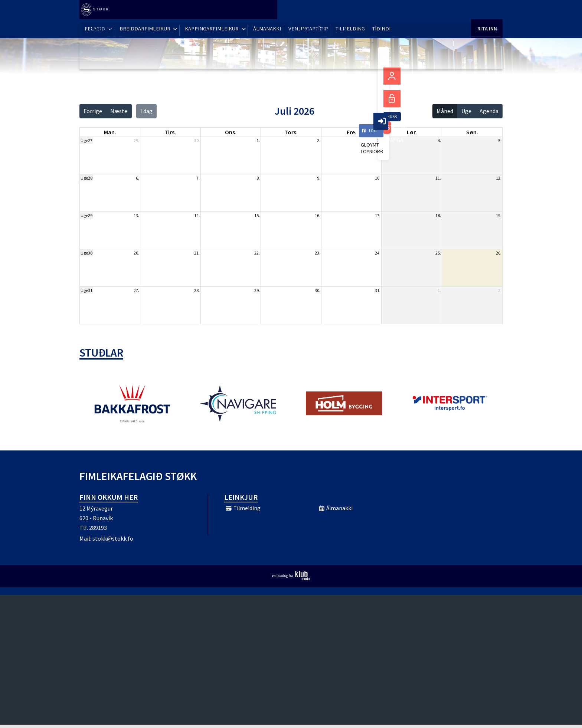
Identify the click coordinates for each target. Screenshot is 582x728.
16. (318, 215)
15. (257, 215)
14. (197, 215)
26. (499, 253)
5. (500, 140)
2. (319, 140)
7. (198, 178)
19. (499, 215)
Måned (445, 111)
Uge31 (86, 290)
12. (499, 178)
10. (378, 178)
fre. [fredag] (352, 132)
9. (319, 178)
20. (136, 253)
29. (136, 140)
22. (257, 253)
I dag (146, 111)
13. (136, 215)
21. (197, 253)
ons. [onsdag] (231, 132)
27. (136, 290)
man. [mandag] (110, 132)
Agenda (489, 111)
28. (197, 290)
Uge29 (86, 215)
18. (438, 215)
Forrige (93, 111)
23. (318, 253)
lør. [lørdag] (412, 132)
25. (438, 253)
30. (197, 140)
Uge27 (86, 140)
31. (378, 290)
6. (138, 178)
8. (258, 178)
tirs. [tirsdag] (170, 132)
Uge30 (86, 253)
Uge (466, 111)
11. (438, 178)
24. (378, 253)
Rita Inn (487, 11)
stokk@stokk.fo (113, 542)
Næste (119, 111)
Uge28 (86, 178)
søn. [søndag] (472, 132)
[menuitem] (98, 11)
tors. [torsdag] (291, 132)
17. (378, 215)
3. (379, 140)
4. (439, 140)
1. (258, 140)
